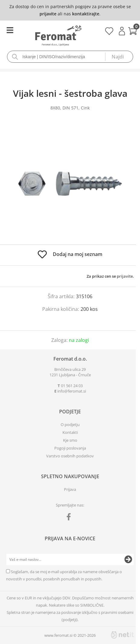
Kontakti (70, 432)
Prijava (122, 31)
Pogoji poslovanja (70, 448)
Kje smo (70, 440)
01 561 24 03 (72, 386)
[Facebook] (70, 518)
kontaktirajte (86, 14)
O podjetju (70, 425)
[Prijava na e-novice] (128, 560)
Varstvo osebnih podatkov (70, 456)
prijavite (48, 14)
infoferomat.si (72, 391)
